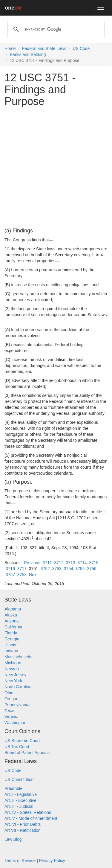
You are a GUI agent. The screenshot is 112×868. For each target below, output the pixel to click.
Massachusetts (18, 657)
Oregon (11, 699)
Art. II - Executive (20, 800)
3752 (45, 569)
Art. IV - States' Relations (28, 812)
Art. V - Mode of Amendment (31, 818)
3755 (80, 569)
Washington (15, 723)
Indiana (11, 651)
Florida (11, 633)
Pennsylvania (17, 705)
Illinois (10, 645)
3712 (59, 563)
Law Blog (13, 839)
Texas (10, 711)
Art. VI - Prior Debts (23, 824)
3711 (47, 563)
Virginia (11, 717)
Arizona (11, 621)
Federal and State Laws (44, 48)
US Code (81, 48)
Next (33, 575)
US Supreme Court (22, 741)
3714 (82, 563)
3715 (94, 563)
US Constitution (19, 779)
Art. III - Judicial (19, 806)
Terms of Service (20, 861)
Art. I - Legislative (21, 794)
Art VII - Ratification (23, 830)
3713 (71, 563)
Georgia (12, 639)
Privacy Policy (52, 861)
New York (13, 681)
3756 (92, 569)
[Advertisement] (56, 168)
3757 (10, 575)
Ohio (9, 693)
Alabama (13, 609)
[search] (55, 29)
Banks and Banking (28, 54)
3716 (10, 569)
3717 (22, 569)
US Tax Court (17, 747)
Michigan (13, 663)
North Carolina (18, 687)
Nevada (12, 669)
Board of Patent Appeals (27, 753)
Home (10, 48)
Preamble (13, 788)
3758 (22, 575)
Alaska (11, 615)
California (13, 627)
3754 (69, 569)
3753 (57, 569)
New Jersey (15, 675)
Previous (32, 563)
